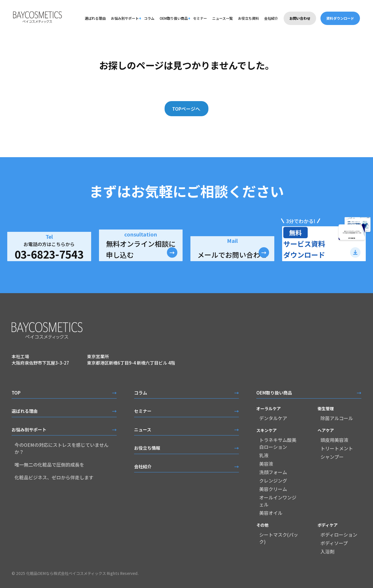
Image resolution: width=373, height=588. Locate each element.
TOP (16, 393)
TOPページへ (183, 109)
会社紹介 (271, 18)
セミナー (200, 18)
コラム (149, 18)
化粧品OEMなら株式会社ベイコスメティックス (66, 573)
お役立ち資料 (248, 18)
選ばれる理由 (95, 18)
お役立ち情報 (147, 448)
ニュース (143, 430)
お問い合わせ (300, 18)
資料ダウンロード (340, 18)
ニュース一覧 (222, 18)
